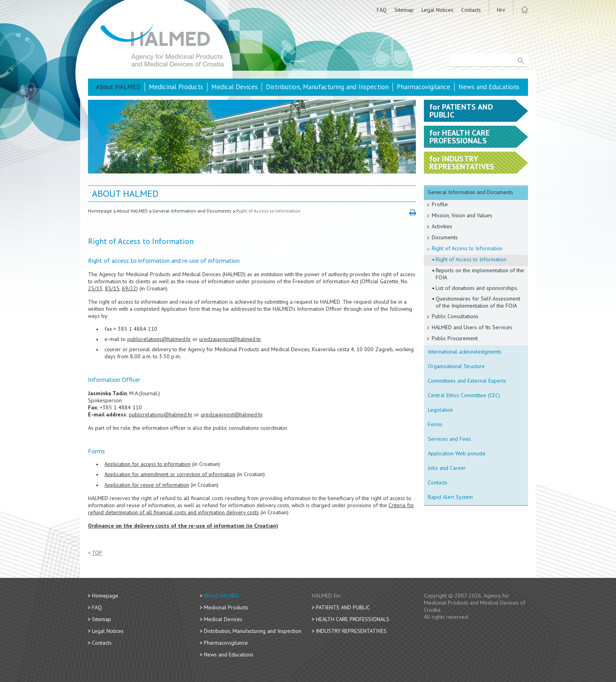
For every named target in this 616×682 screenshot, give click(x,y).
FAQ (382, 10)
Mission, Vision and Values (462, 215)
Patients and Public (343, 607)
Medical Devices (235, 87)
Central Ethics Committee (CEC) (464, 395)
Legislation (440, 410)
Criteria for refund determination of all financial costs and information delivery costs (251, 509)
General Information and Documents (192, 211)
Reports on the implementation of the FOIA (480, 274)
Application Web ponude (457, 453)
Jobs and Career (447, 468)
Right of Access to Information (268, 211)
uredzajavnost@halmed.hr (230, 339)
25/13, (96, 288)
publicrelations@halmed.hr (159, 339)
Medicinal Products (176, 87)
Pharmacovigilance (423, 87)
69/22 (129, 288)
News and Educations (489, 87)
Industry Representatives (351, 631)
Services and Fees (449, 439)
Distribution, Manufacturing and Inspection (327, 87)
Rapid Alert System (450, 497)
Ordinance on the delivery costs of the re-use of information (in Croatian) (183, 526)
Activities (442, 226)
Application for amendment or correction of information (170, 474)
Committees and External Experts (467, 381)
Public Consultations (455, 316)
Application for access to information (148, 464)
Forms (435, 424)
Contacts (471, 10)
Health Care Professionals (353, 619)
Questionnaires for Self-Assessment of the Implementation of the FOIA (478, 302)
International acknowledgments (465, 352)
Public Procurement (455, 338)
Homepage (100, 211)
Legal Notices (437, 10)
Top (97, 553)
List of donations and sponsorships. (477, 288)
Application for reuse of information (147, 485)
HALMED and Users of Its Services (472, 327)
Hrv (501, 10)
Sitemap (404, 10)
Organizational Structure (456, 366)
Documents (445, 237)
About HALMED (118, 87)
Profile (440, 204)
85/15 (112, 288)
